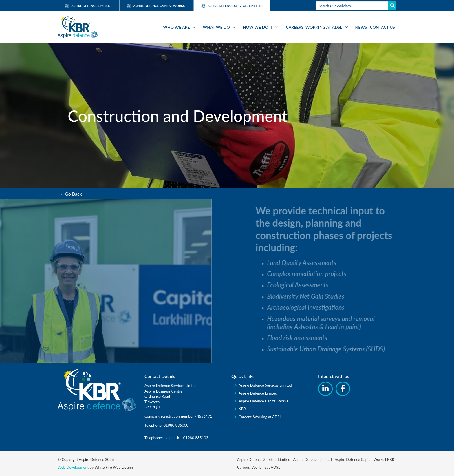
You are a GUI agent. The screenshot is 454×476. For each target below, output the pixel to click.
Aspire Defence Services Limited (265, 385)
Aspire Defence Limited (88, 6)
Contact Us (383, 27)
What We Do (216, 27)
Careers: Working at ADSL (314, 27)
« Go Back (71, 194)
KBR (242, 409)
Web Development (73, 467)
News (361, 27)
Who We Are (176, 27)
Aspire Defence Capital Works (156, 6)
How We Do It (258, 27)
